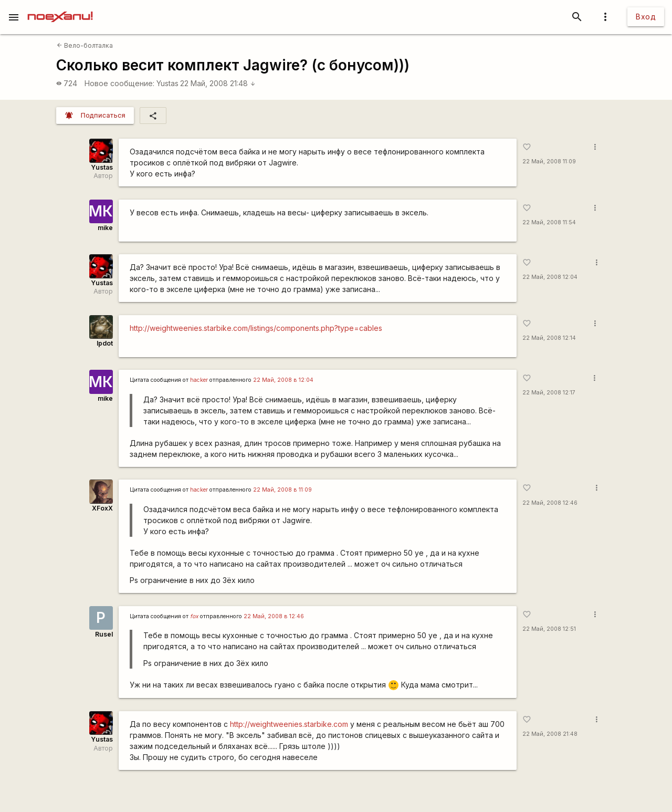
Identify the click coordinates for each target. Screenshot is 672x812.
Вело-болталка (85, 45)
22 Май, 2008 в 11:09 (282, 490)
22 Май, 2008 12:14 (549, 338)
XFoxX (102, 508)
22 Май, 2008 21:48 (218, 83)
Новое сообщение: (119, 83)
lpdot (105, 343)
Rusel (104, 634)
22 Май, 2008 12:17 (549, 393)
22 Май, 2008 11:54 (549, 222)
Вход (646, 17)
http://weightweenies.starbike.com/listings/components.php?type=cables (256, 328)
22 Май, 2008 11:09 (549, 162)
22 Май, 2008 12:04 (550, 277)
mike (105, 228)
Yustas (167, 83)
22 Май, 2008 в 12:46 (274, 616)
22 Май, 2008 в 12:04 (283, 380)
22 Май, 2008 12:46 (550, 503)
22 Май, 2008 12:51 (549, 629)
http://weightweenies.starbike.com (289, 724)
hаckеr (199, 380)
